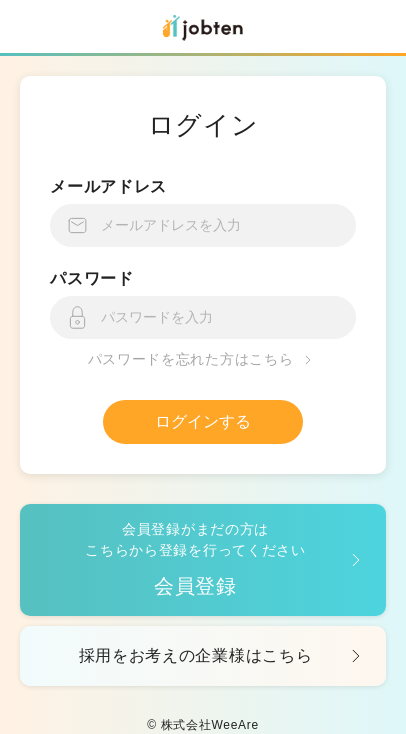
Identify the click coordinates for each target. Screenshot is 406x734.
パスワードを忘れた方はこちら (203, 360)
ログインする (203, 421)
